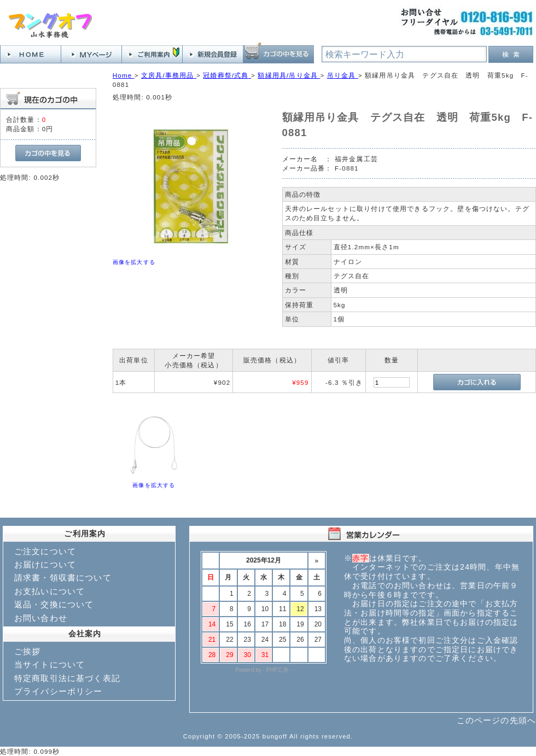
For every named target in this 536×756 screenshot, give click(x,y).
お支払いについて (49, 591)
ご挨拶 (27, 651)
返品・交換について (54, 604)
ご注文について (45, 551)
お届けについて (45, 564)
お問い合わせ (41, 618)
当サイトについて (49, 664)
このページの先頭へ (496, 720)
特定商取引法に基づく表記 (67, 678)
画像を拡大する (134, 262)
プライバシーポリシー (59, 691)
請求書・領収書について (63, 578)
